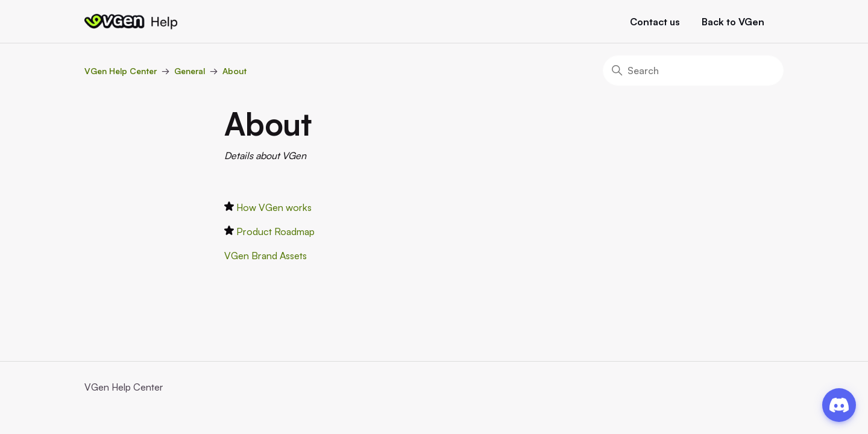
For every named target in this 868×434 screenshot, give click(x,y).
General (190, 71)
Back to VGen (733, 22)
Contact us (655, 22)
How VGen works (274, 207)
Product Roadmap (275, 231)
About (234, 71)
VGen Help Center (121, 71)
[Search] (693, 71)
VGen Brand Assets (266, 256)
